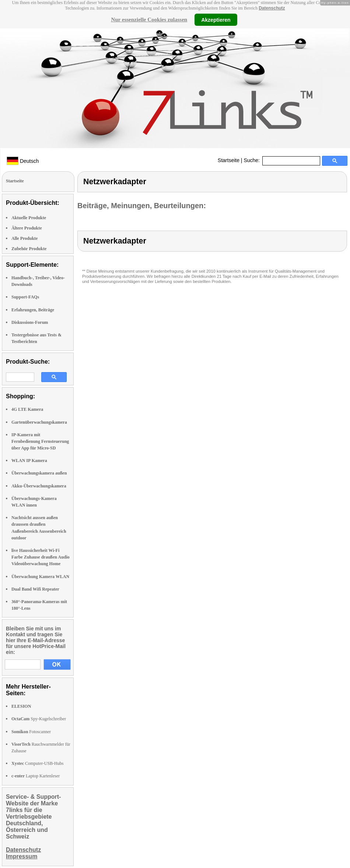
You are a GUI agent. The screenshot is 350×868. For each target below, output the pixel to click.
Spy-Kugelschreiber (39, 719)
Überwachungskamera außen (39, 473)
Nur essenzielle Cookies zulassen (149, 20)
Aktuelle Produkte (29, 218)
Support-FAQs (25, 297)
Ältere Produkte (27, 228)
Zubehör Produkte (29, 249)
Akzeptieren (216, 20)
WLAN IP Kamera (29, 461)
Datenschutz (272, 8)
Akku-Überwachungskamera (39, 486)
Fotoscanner (31, 732)
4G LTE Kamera (27, 409)
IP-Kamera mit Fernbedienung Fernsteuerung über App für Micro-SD (40, 441)
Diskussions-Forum (30, 322)
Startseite (229, 160)
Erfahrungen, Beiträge (33, 310)
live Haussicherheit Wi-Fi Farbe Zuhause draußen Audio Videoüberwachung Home (41, 557)
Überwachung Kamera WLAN (40, 577)
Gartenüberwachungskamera (39, 422)
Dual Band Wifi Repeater (35, 589)
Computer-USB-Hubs (37, 763)
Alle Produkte (24, 238)
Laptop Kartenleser (36, 776)
